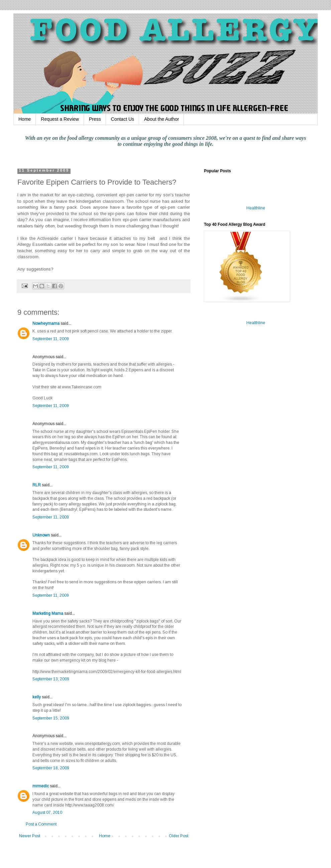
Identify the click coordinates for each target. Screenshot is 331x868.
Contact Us (123, 119)
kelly (37, 697)
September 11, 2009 (51, 339)
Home (25, 119)
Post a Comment (41, 824)
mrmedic (41, 786)
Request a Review (60, 119)
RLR (37, 485)
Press (95, 119)
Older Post (179, 836)
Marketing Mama (48, 613)
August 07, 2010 (47, 812)
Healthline (256, 208)
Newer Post (30, 836)
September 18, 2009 (51, 768)
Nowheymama (46, 323)
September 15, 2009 (51, 718)
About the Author (161, 119)
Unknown (41, 535)
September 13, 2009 (51, 679)
